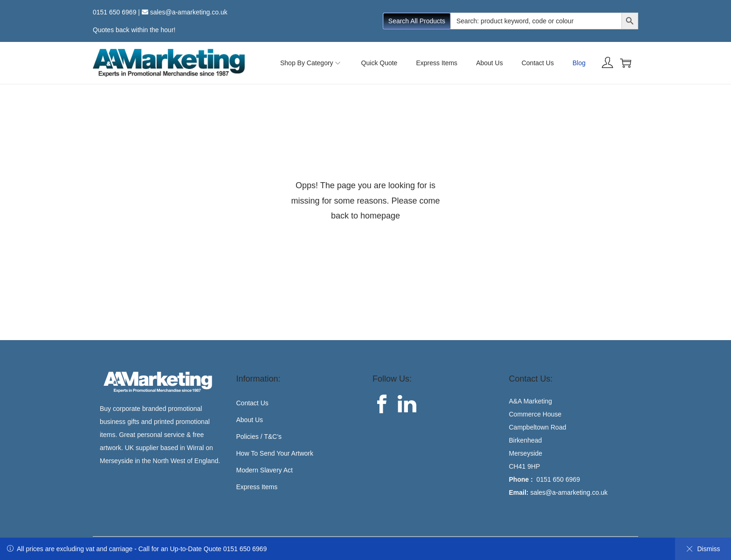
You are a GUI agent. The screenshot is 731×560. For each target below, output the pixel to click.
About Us (250, 420)
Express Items (257, 487)
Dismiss (703, 549)
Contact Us (252, 403)
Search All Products (417, 21)
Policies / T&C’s (259, 437)
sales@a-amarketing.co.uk (189, 12)
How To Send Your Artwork (275, 453)
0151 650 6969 (114, 12)
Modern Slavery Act (265, 470)
